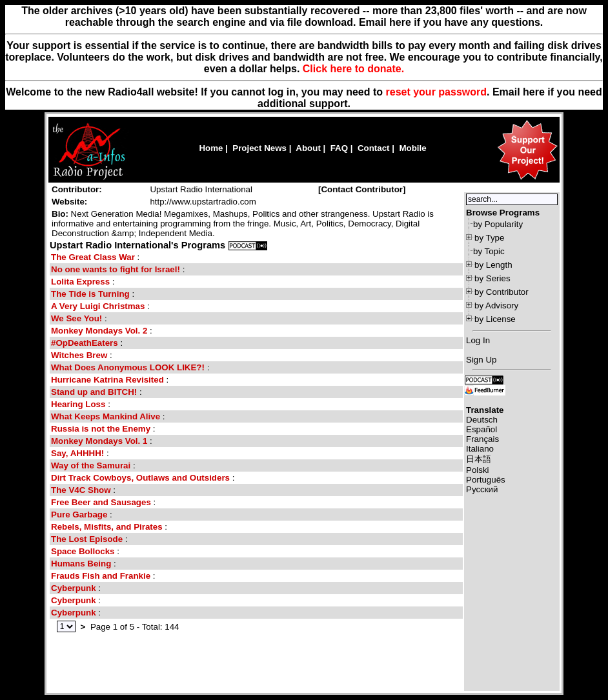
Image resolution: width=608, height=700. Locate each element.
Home (211, 148)
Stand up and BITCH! (95, 392)
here (534, 92)
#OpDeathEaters (86, 343)
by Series (492, 278)
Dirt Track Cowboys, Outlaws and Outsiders (140, 478)
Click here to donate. (353, 69)
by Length (493, 265)
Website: (69, 202)
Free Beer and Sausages (101, 502)
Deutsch (482, 420)
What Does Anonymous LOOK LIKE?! (128, 367)
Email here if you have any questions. (451, 22)
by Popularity (498, 224)
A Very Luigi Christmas (98, 306)
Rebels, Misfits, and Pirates (107, 527)
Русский (482, 489)
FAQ (339, 148)
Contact (374, 148)
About (308, 148)
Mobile (412, 148)
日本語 (479, 459)
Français (482, 439)
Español (481, 429)
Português (486, 480)
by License (495, 319)
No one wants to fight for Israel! (116, 269)
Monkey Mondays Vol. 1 (99, 441)
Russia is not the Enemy (101, 429)
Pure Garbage (79, 515)
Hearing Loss (78, 404)
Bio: (60, 214)
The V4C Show (81, 490)
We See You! (78, 318)
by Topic (489, 251)
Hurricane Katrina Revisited (107, 380)
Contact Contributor (362, 189)
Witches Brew (79, 355)
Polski (478, 470)
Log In (478, 340)
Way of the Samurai (91, 465)
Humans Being (81, 564)
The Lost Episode (87, 539)
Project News (259, 148)
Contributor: (77, 189)
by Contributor (502, 292)
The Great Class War (93, 257)
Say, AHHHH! (79, 453)
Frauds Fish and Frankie (101, 576)
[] (362, 189)
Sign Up (481, 360)
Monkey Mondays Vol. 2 (99, 331)
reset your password (437, 92)
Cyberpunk (74, 588)
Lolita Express (80, 282)
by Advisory (496, 305)
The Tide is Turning (90, 294)
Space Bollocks (83, 551)
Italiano (480, 449)
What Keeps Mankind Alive (106, 416)
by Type (489, 238)
